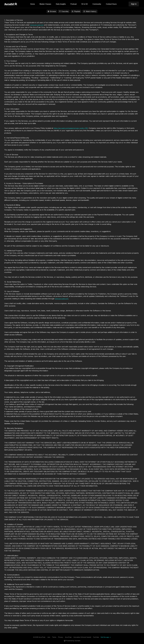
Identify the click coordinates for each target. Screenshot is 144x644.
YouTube (96, 637)
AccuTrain (68, 637)
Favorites (64, 11)
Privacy (61, 637)
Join (49, 637)
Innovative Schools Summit (82, 637)
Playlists (76, 11)
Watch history (90, 11)
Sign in (134, 4)
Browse (52, 11)
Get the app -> (106, 637)
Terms (54, 637)
